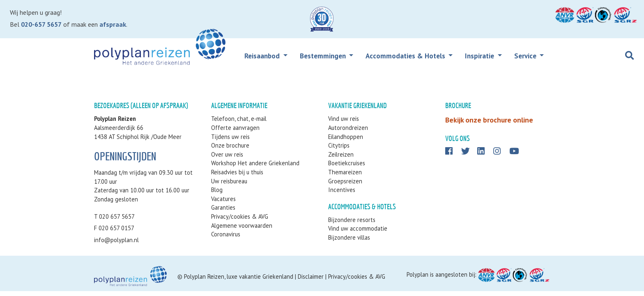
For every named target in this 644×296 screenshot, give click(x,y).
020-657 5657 (41, 24)
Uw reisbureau (229, 181)
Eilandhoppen (346, 137)
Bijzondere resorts (352, 220)
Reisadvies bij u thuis (237, 172)
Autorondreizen (348, 128)
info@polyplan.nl (116, 240)
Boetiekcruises (347, 163)
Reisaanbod (263, 56)
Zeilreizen (341, 154)
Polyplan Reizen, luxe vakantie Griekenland (239, 276)
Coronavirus (226, 234)
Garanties (223, 207)
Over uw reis (227, 154)
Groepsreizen (345, 181)
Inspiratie (480, 56)
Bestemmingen (324, 56)
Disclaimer (311, 276)
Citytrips (339, 145)
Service (526, 56)
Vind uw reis (344, 119)
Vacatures (223, 199)
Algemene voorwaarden (242, 225)
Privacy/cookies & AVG (240, 216)
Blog (217, 190)
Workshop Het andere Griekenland (255, 163)
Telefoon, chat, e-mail (239, 119)
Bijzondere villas (349, 237)
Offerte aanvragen (235, 128)
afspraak (113, 24)
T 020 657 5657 (114, 216)
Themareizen (345, 172)
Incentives (342, 190)
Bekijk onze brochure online (489, 120)
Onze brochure (230, 145)
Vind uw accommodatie (358, 228)
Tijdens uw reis (230, 137)
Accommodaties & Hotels (406, 56)
